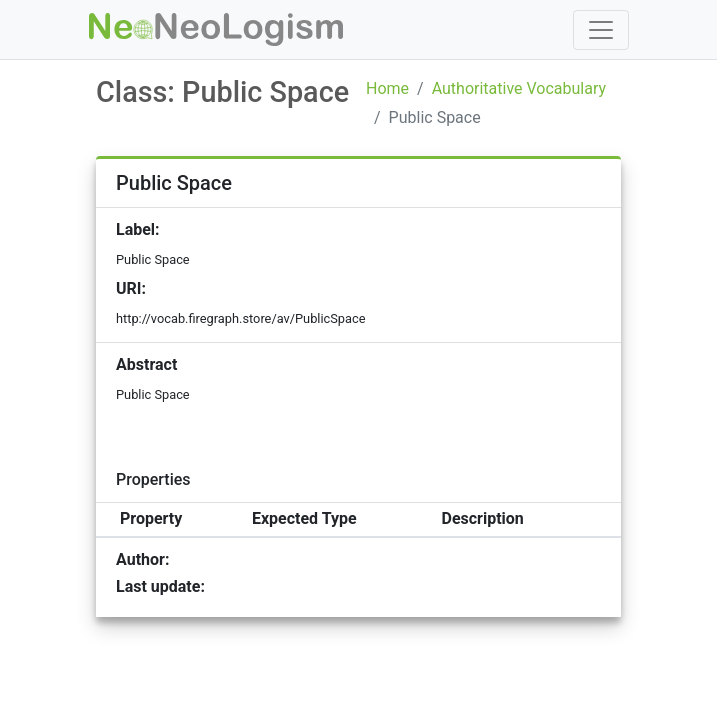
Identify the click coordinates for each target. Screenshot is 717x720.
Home (387, 88)
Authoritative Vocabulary (519, 88)
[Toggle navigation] (601, 30)
